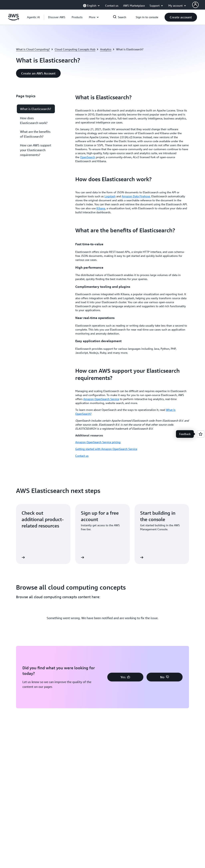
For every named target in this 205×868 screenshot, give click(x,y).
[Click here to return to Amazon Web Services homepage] (14, 19)
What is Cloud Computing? (33, 49)
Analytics (106, 49)
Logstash (110, 196)
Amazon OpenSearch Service (101, 399)
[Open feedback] (201, 434)
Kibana (101, 208)
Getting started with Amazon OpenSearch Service (106, 449)
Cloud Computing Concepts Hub (75, 49)
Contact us (82, 456)
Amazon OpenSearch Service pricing (98, 442)
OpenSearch (88, 157)
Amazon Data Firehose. (136, 196)
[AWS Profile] (195, 5)
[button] (57, 17)
